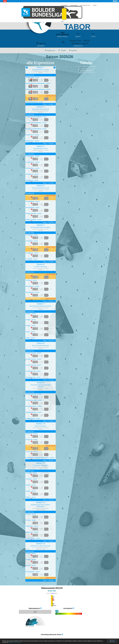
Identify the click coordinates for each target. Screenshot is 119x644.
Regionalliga (74, 5)
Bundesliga (64, 5)
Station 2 (41, 107)
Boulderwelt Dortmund (41, 70)
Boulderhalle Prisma (41, 148)
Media (95, 5)
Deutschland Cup (85, 5)
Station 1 (41, 67)
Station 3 (41, 146)
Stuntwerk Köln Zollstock (41, 109)
